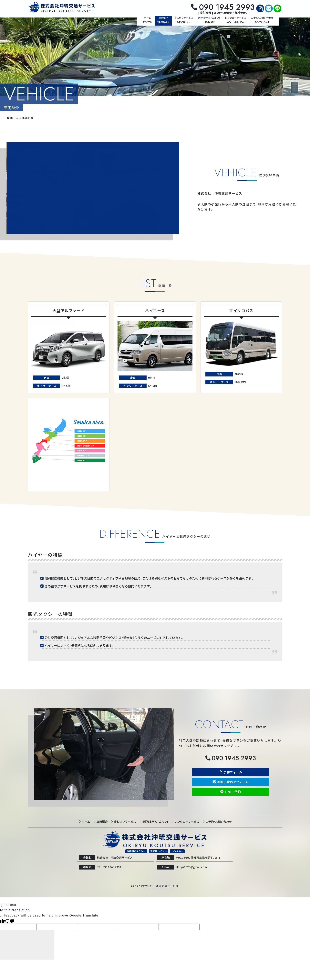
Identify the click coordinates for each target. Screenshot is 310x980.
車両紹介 (102, 822)
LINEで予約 (233, 792)
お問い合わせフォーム (233, 782)
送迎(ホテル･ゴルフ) (155, 822)
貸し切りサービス (125, 822)
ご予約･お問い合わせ (218, 822)
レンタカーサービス (186, 822)
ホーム (13, 118)
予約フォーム (233, 772)
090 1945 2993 (227, 7)
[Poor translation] (10, 921)
